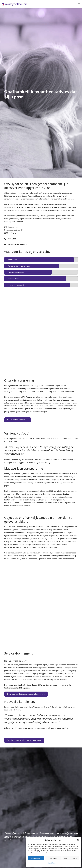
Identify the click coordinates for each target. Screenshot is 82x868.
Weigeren (53, 858)
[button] (78, 840)
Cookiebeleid (52, 863)
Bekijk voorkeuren (71, 858)
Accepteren (36, 858)
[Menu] (79, 4)
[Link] (14, 4)
